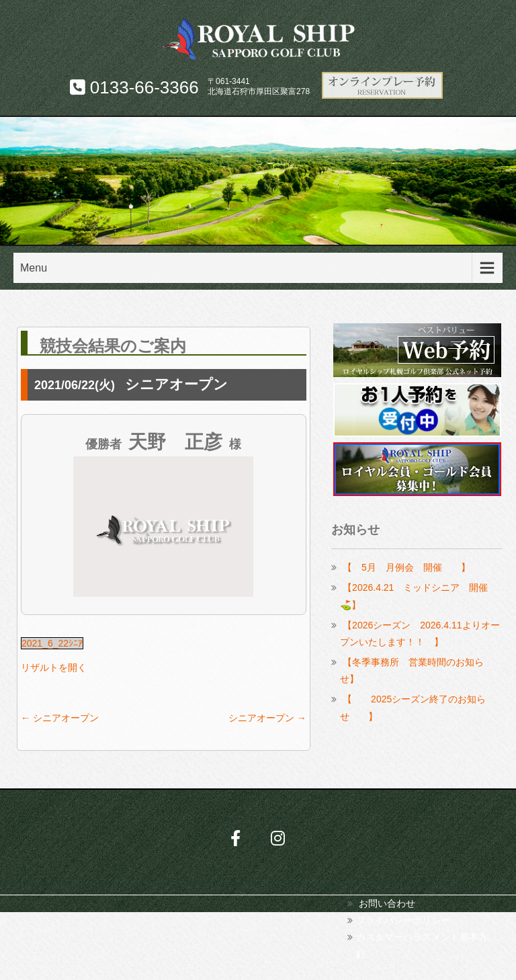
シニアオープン (60, 718)
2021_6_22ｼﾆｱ (52, 643)
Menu (34, 268)
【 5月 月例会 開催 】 (406, 567)
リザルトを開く (54, 667)
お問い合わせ (387, 903)
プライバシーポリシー (403, 920)
